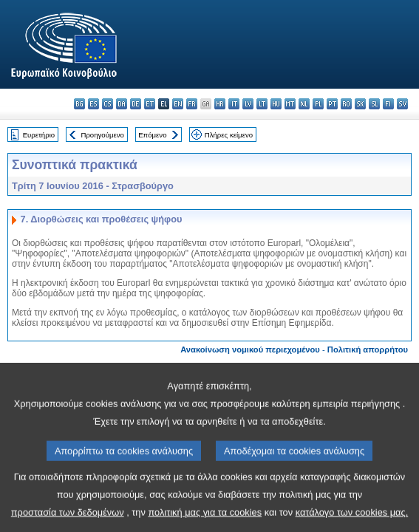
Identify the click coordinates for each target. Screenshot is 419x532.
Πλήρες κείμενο (229, 135)
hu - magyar (276, 104)
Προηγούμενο (102, 135)
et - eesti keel (150, 104)
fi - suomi (388, 104)
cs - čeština (108, 104)
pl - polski (318, 104)
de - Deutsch (136, 104)
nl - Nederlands (304, 104)
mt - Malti (290, 104)
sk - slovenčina (360, 104)
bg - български (79, 104)
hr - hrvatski (220, 104)
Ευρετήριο (39, 135)
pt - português (332, 104)
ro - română (346, 104)
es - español (93, 104)
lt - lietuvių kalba (262, 104)
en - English (178, 104)
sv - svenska (402, 104)
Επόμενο (152, 135)
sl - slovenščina (374, 104)
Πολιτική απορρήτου (368, 349)
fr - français (192, 104)
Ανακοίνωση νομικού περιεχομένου (250, 349)
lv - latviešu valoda (248, 104)
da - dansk (122, 104)
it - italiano (234, 104)
